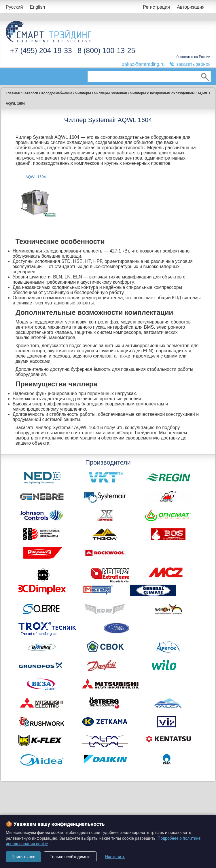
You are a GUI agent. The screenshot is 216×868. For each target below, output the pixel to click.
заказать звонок (193, 64)
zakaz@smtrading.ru (143, 64)
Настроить (115, 857)
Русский (14, 7)
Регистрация (156, 7)
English (37, 7)
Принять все (23, 857)
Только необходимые (70, 857)
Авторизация (191, 7)
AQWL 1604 (36, 177)
